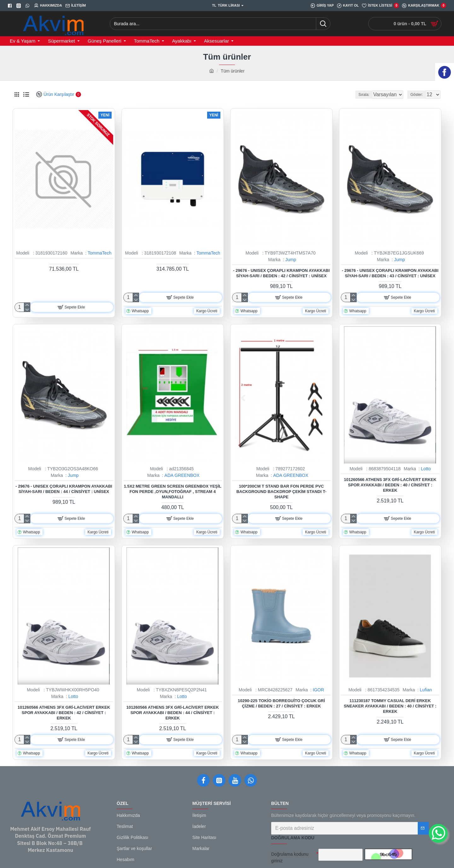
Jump (291, 260)
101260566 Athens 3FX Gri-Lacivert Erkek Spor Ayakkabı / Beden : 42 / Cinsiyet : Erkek (64, 713)
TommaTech (99, 253)
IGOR (318, 690)
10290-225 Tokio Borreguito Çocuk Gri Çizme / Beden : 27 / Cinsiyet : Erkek (281, 703)
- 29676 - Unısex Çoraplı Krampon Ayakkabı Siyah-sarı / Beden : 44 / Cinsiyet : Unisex (64, 489)
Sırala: (356, 95)
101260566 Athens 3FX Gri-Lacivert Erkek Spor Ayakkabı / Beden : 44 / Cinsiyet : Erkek (173, 713)
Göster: (419, 95)
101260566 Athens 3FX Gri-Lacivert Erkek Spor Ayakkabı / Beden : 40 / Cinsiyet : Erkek (390, 485)
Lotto (426, 469)
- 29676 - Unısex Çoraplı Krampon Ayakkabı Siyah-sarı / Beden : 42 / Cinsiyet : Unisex (281, 273)
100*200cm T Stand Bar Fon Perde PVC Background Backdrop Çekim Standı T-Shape (282, 492)
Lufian (426, 690)
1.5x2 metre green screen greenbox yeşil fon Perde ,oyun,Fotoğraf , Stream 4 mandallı (173, 492)
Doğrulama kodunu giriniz (290, 857)
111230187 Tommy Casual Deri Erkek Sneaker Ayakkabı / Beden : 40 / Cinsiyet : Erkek (390, 706)
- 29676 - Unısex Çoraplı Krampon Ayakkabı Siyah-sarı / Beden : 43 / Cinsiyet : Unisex (390, 273)
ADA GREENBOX (182, 475)
